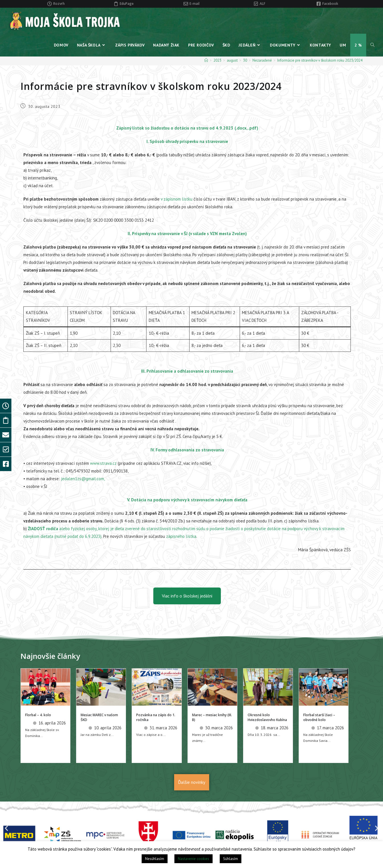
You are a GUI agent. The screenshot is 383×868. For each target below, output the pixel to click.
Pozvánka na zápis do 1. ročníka (156, 717)
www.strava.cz (103, 463)
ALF (262, 4)
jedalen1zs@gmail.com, (83, 479)
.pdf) (253, 128)
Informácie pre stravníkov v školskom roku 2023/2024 (320, 60)
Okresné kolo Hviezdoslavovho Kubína (267, 717)
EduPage (127, 4)
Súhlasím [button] (231, 859)
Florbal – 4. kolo (38, 715)
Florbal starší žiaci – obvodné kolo (319, 717)
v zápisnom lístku (177, 199)
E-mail (194, 4)
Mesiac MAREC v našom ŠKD (99, 717)
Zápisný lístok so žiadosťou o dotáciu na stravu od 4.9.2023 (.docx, (182, 128)
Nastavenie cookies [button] (193, 859)
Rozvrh (59, 4)
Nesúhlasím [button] (155, 859)
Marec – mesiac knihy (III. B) (212, 717)
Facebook (330, 4)
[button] (6, 828)
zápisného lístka (181, 536)
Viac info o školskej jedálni (187, 596)
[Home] (206, 60)
